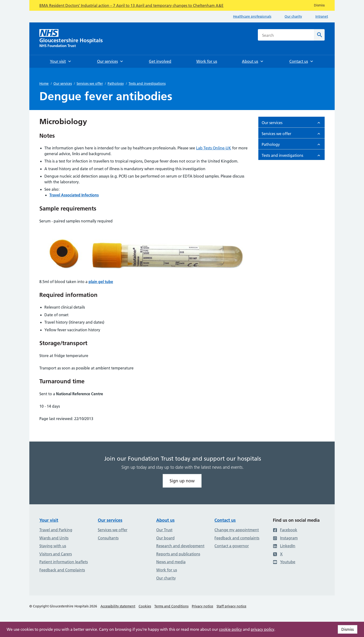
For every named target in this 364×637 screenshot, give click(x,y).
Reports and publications (178, 554)
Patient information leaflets (64, 562)
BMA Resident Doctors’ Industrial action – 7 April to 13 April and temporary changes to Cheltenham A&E (131, 5)
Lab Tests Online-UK (214, 148)
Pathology (116, 84)
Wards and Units (54, 538)
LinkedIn (284, 546)
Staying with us (53, 546)
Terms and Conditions (171, 606)
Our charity (293, 16)
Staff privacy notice (231, 606)
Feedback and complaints (237, 538)
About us (165, 520)
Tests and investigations (147, 84)
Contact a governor (232, 546)
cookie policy (230, 629)
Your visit (49, 520)
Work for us (167, 570)
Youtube (284, 562)
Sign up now (182, 481)
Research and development (180, 546)
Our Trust (164, 530)
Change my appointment (237, 530)
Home (44, 84)
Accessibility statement (118, 606)
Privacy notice (203, 606)
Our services (63, 84)
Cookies (145, 606)
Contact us (225, 520)
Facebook (285, 530)
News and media (171, 562)
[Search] (319, 35)
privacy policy (263, 629)
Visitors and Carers (56, 554)
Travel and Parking (56, 530)
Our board (165, 538)
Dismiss (348, 629)
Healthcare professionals (252, 16)
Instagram (285, 538)
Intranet (322, 16)
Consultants (108, 538)
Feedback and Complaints (62, 570)
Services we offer (90, 84)
